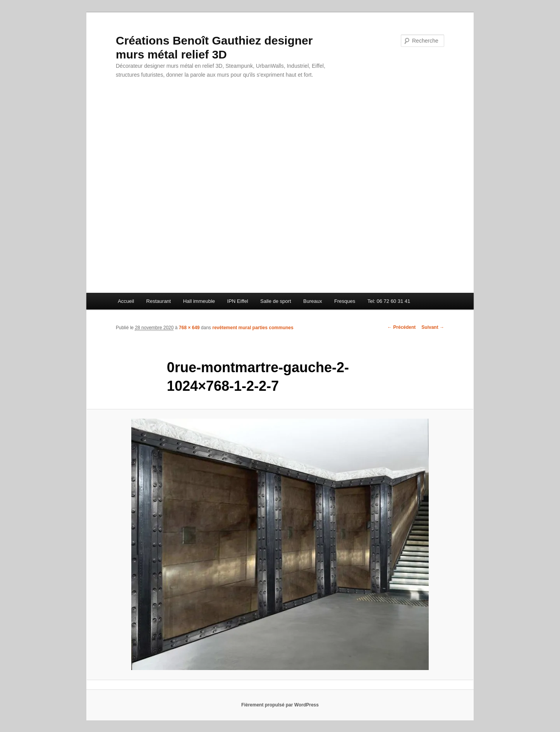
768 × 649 (189, 328)
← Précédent (401, 327)
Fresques (345, 301)
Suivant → (433, 327)
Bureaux (313, 301)
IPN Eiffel (238, 301)
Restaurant (159, 301)
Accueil (126, 301)
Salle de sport (276, 301)
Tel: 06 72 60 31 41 (389, 301)
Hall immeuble (199, 301)
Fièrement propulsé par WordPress (280, 705)
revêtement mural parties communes (253, 328)
